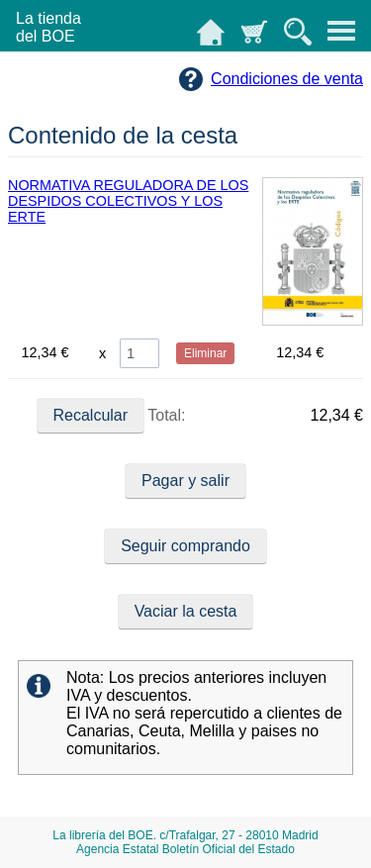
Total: (112, 416)
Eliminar (205, 353)
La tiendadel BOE (48, 27)
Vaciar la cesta (186, 611)
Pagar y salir (185, 481)
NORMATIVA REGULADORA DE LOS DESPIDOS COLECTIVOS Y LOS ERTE (128, 201)
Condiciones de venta (287, 79)
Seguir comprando (185, 546)
